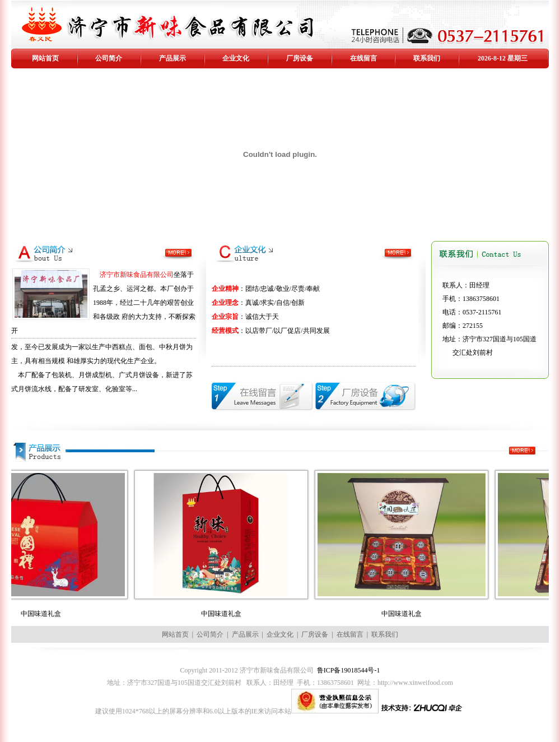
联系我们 (427, 58)
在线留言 (363, 58)
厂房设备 (300, 58)
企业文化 (236, 58)
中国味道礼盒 (49, 614)
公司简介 (109, 58)
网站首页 (45, 58)
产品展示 (172, 58)
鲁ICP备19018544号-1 (349, 670)
